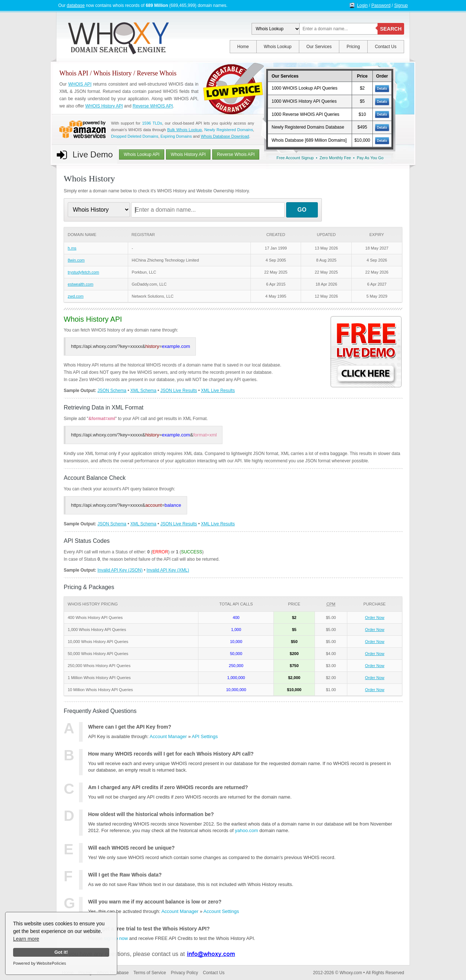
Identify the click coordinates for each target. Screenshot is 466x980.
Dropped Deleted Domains (135, 136)
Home (243, 47)
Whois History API (188, 154)
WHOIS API (80, 84)
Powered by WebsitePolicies (40, 963)
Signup (401, 5)
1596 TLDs (152, 123)
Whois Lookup (278, 47)
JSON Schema (112, 391)
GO (302, 210)
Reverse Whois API (236, 154)
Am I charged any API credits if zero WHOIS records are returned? (168, 787)
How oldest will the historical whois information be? (151, 814)
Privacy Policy (184, 973)
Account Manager (168, 736)
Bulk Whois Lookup (184, 130)
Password (381, 5)
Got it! (61, 952)
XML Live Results (218, 391)
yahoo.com (246, 830)
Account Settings (221, 911)
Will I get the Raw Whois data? (125, 875)
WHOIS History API (104, 106)
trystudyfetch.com (83, 272)
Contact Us (386, 47)
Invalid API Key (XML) (168, 570)
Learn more (26, 939)
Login (362, 5)
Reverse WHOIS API (153, 106)
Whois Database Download (225, 136)
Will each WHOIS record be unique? (131, 848)
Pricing (353, 47)
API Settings (205, 736)
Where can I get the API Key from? (130, 727)
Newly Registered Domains (229, 130)
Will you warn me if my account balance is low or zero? (155, 902)
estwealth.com (80, 284)
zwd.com (76, 296)
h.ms (72, 248)
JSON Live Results (179, 391)
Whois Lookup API (142, 154)
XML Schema (143, 391)
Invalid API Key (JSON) (120, 570)
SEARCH (391, 29)
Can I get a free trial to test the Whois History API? (149, 929)
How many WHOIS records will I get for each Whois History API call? (171, 754)
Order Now (375, 618)
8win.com (76, 260)
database (76, 5)
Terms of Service (150, 973)
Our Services (319, 47)
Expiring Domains (176, 136)
